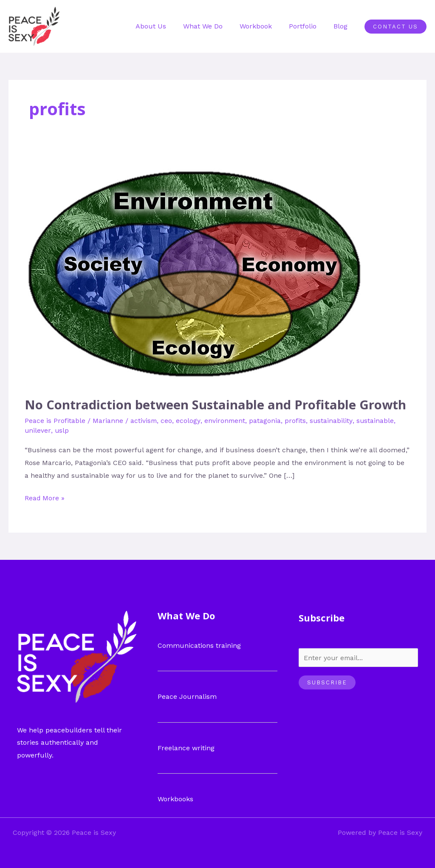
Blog (342, 26)
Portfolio (308, 26)
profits (297, 420)
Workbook (264, 26)
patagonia (266, 420)
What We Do (215, 26)
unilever (38, 430)
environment (226, 420)
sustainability (332, 420)
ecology (189, 420)
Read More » (45, 496)
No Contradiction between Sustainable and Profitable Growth (217, 404)
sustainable (377, 420)
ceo (167, 420)
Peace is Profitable (55, 420)
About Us (166, 26)
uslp (62, 430)
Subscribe (327, 682)
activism (144, 420)
